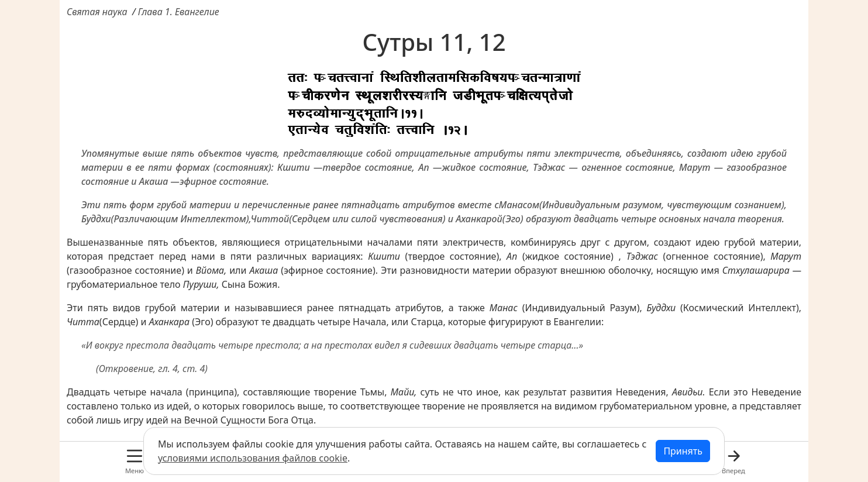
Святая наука (97, 12)
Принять (683, 451)
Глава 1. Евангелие (179, 12)
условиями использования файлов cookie (253, 458)
